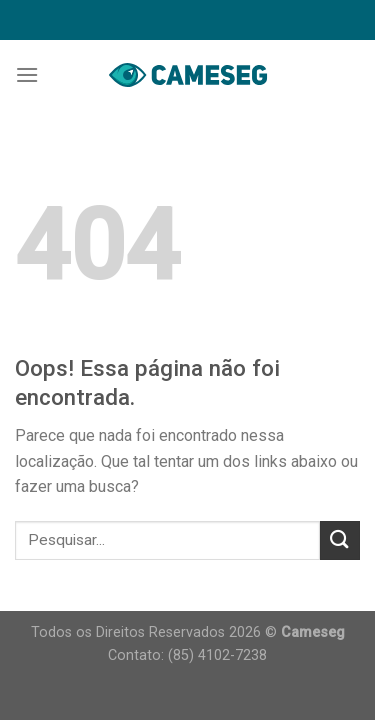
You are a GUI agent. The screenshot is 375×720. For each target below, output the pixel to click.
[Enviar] (340, 540)
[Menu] (27, 74)
